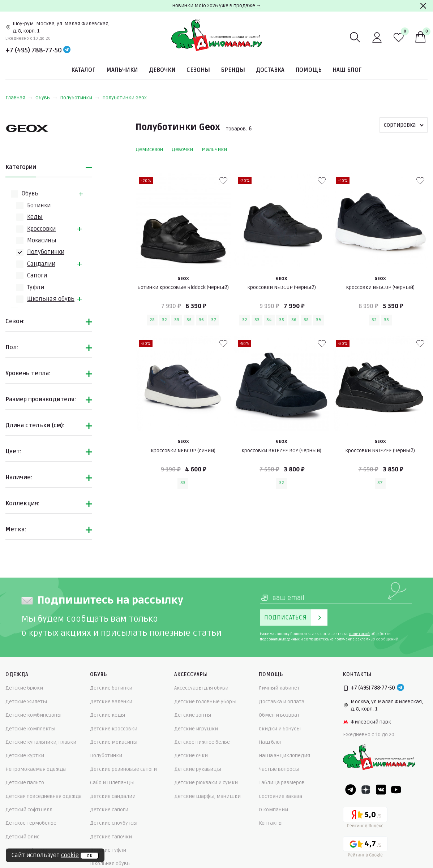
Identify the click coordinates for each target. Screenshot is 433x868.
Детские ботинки (111, 688)
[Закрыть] (423, 6)
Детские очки (191, 755)
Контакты (271, 823)
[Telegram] (67, 50)
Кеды (35, 217)
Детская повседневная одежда (44, 796)
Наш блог (347, 70)
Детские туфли (108, 850)
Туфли (36, 288)
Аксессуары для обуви (201, 688)
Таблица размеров (282, 783)
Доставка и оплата (282, 702)
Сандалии (41, 264)
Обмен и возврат (279, 715)
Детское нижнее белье (202, 742)
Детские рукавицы (198, 769)
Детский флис (22, 837)
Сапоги (37, 276)
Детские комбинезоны (33, 715)
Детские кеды (108, 715)
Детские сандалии (113, 796)
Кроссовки (41, 229)
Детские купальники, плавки (41, 742)
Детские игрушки (196, 729)
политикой (359, 634)
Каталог (83, 70)
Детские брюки (24, 688)
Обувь (46, 98)
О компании (273, 810)
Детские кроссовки (114, 729)
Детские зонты (193, 715)
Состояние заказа (280, 796)
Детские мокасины (114, 742)
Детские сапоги (109, 810)
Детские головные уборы (205, 702)
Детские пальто (25, 783)
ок (89, 856)
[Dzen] (366, 790)
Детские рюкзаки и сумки (206, 783)
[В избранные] (223, 181)
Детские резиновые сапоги (123, 769)
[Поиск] (355, 38)
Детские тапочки (111, 837)
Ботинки (39, 206)
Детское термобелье (31, 823)
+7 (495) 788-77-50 (34, 50)
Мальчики (122, 70)
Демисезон (149, 149)
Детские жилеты (26, 702)
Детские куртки (25, 755)
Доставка (270, 70)
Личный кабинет (279, 688)
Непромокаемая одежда (36, 769)
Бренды (233, 70)
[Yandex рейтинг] (365, 819)
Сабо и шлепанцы (112, 783)
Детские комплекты (30, 729)
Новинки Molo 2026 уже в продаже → (217, 6)
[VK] (381, 790)
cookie (70, 855)
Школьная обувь (51, 299)
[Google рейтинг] (365, 848)
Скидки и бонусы (280, 729)
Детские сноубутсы (114, 823)
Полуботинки (80, 98)
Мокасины (42, 241)
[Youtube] (396, 790)
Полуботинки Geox (125, 98)
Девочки (162, 70)
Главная (19, 98)
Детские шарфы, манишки (207, 796)
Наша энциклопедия (284, 755)
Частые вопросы (279, 769)
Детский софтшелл (29, 810)
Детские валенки (111, 702)
